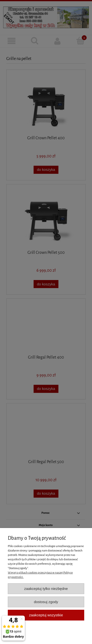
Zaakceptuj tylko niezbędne (46, 589)
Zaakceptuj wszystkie (46, 615)
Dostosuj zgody (46, 602)
